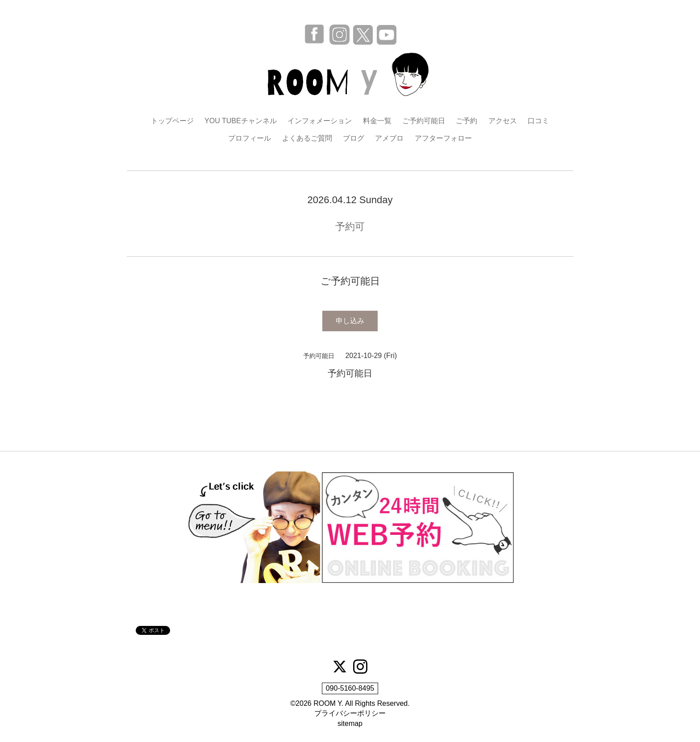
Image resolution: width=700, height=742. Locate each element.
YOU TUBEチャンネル (241, 121)
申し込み (350, 321)
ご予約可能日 (424, 121)
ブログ (354, 138)
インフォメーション (320, 121)
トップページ (172, 121)
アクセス (503, 121)
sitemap (350, 723)
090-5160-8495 (350, 688)
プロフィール (250, 138)
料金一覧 (377, 121)
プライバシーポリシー (350, 713)
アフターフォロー (443, 138)
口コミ (538, 121)
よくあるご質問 (307, 138)
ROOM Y (327, 703)
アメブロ (389, 138)
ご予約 (467, 121)
